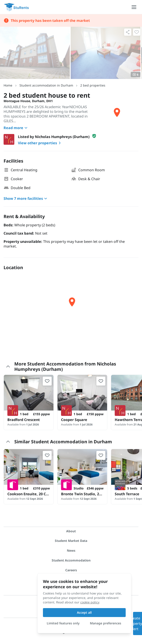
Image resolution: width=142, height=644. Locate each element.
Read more (16, 128)
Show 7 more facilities (26, 198)
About (71, 531)
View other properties (40, 143)
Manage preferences (106, 623)
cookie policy (90, 602)
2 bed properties (93, 85)
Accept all (84, 612)
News (71, 550)
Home (8, 85)
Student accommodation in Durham (46, 85)
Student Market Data (71, 541)
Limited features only (63, 623)
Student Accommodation (71, 560)
